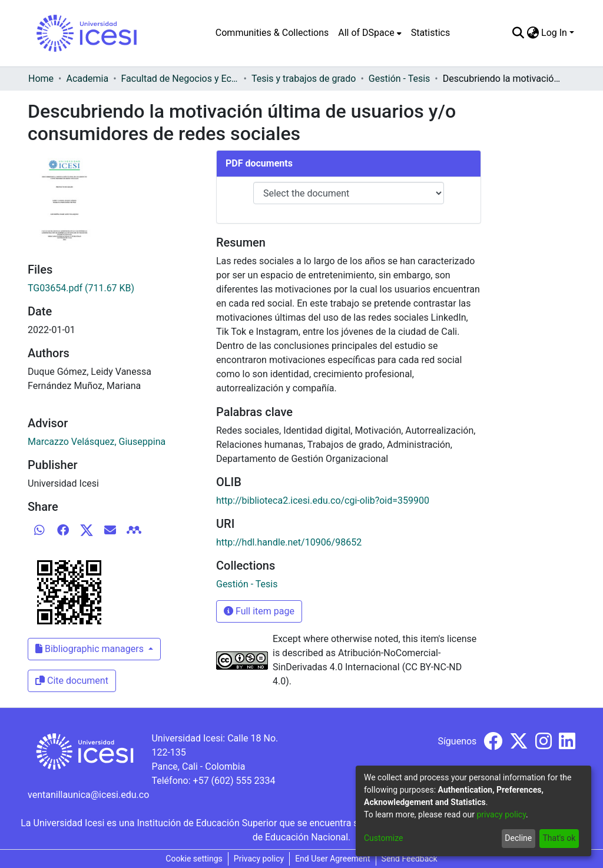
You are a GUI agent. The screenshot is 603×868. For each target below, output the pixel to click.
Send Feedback (410, 859)
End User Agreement (332, 859)
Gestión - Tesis (399, 79)
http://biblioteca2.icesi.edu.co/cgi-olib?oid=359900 (323, 500)
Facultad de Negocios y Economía (180, 79)
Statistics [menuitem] (431, 33)
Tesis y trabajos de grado (304, 79)
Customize (383, 838)
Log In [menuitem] (554, 33)
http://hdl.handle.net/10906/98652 (289, 542)
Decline (518, 838)
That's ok (559, 838)
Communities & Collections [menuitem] (272, 33)
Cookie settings (194, 859)
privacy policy (501, 814)
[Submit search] (518, 33)
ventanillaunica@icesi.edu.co (88, 795)
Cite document (72, 681)
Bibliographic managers (91, 649)
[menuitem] (370, 33)
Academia (87, 79)
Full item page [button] (259, 611)
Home (41, 79)
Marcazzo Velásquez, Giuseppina (97, 442)
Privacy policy (259, 859)
